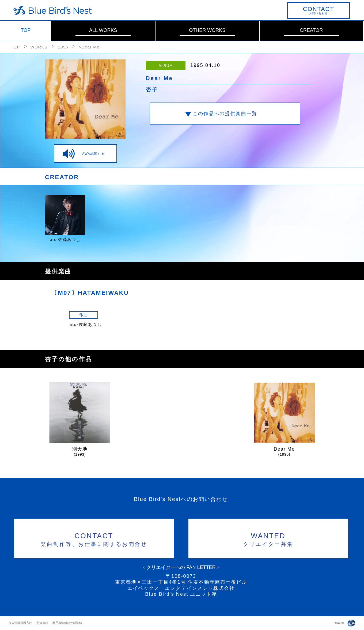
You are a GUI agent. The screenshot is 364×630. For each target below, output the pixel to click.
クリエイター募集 (268, 539)
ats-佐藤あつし (86, 324)
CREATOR (311, 30)
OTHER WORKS (207, 30)
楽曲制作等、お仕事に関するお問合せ (94, 539)
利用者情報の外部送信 (67, 623)
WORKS (39, 47)
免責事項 (42, 623)
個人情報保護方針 (20, 623)
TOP (26, 30)
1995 (63, 47)
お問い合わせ (318, 10)
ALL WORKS (103, 30)
